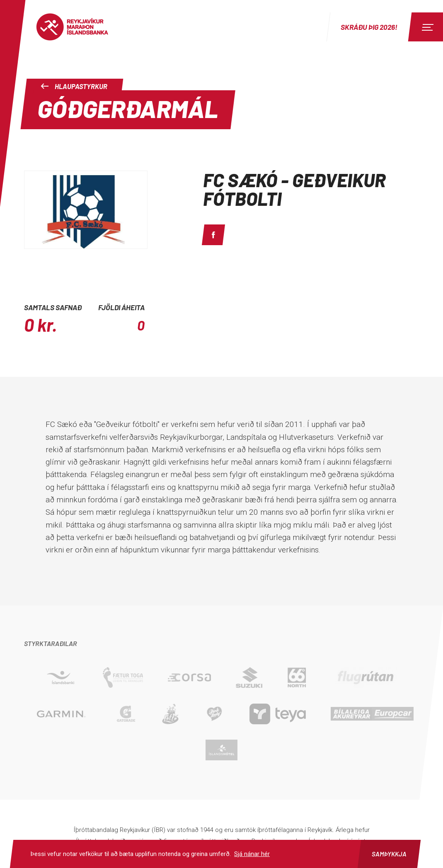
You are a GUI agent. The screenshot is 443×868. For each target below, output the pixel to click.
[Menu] (426, 27)
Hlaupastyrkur (74, 86)
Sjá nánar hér (252, 854)
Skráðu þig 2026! (369, 27)
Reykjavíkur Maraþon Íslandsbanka (81, 27)
